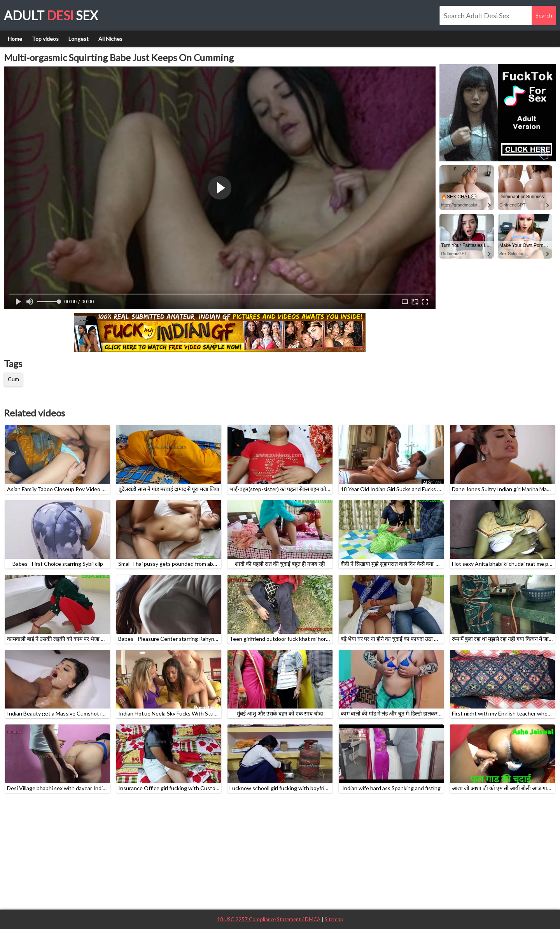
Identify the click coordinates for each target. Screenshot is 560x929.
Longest (79, 39)
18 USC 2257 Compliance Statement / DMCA (269, 919)
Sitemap (334, 919)
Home (15, 39)
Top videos (45, 39)
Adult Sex (51, 15)
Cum (13, 379)
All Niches (110, 39)
